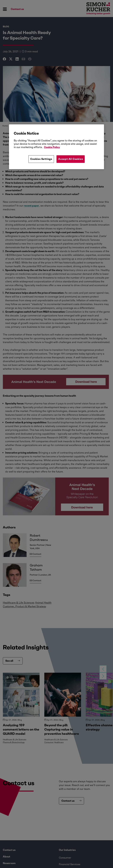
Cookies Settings (41, 159)
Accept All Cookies (71, 159)
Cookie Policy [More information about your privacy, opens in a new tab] (52, 147)
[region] (56, 147)
